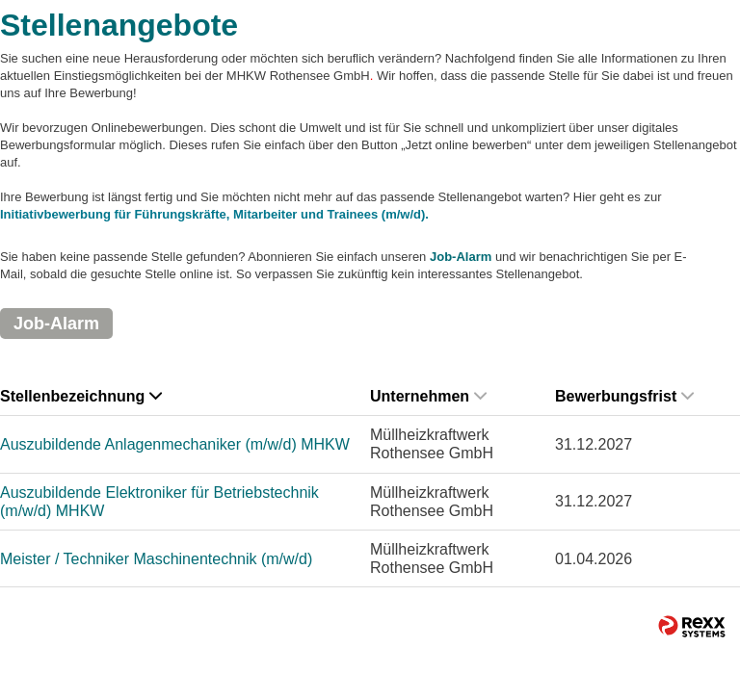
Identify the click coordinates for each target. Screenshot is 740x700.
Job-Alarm (461, 257)
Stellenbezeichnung (81, 396)
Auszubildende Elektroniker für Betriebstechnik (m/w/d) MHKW (159, 502)
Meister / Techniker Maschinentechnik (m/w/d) (156, 559)
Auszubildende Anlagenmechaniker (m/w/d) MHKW (175, 444)
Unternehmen (428, 396)
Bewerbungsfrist (624, 396)
